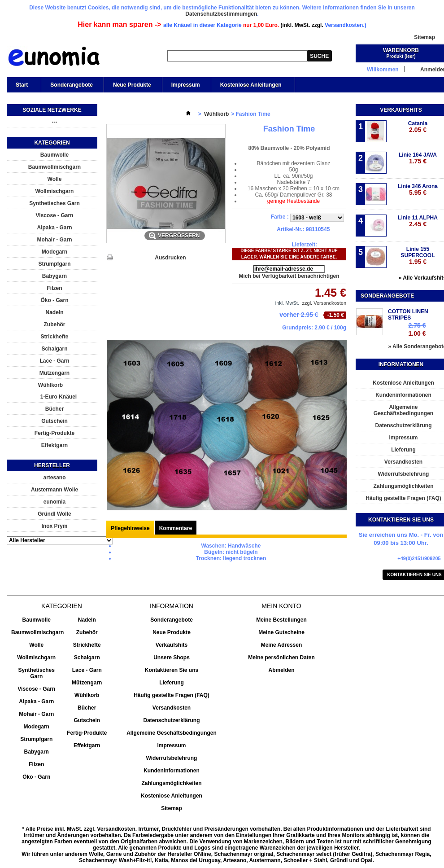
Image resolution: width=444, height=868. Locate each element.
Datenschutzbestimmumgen (221, 14)
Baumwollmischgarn (54, 167)
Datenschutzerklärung (171, 720)
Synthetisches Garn (54, 203)
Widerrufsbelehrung (172, 758)
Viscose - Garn (55, 215)
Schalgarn (54, 349)
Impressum (186, 85)
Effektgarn (54, 445)
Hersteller (52, 465)
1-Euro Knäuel (59, 397)
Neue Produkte (132, 85)
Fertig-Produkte (54, 433)
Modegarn (54, 252)
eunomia (54, 502)
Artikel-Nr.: (290, 229)
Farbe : (281, 217)
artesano (54, 478)
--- (55, 122)
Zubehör (55, 324)
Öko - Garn (54, 300)
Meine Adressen (282, 645)
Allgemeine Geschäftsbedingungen (172, 733)
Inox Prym (54, 526)
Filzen (54, 288)
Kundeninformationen (172, 771)
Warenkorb (401, 50)
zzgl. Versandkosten (324, 303)
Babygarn (54, 276)
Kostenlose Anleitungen (250, 87)
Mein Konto (281, 606)
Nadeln (54, 312)
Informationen (401, 364)
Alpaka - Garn (54, 228)
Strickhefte (54, 337)
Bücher (54, 409)
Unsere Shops (172, 658)
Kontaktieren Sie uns (172, 670)
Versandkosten (172, 708)
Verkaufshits (401, 110)
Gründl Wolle (54, 514)
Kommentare (176, 528)
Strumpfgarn (55, 264)
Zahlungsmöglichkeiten (171, 783)
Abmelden (281, 670)
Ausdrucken (170, 258)
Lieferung (172, 683)
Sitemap (424, 37)
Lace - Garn (54, 361)
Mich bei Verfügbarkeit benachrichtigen (289, 276)
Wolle (55, 179)
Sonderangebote (72, 85)
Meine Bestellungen (281, 620)
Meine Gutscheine (281, 632)
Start (21, 87)
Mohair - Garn (54, 240)
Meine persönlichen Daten (281, 658)
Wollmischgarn (55, 191)
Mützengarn (54, 373)
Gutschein (54, 421)
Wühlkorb (50, 385)
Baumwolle (54, 155)
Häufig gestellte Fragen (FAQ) (172, 695)
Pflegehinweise (130, 528)
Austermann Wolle (54, 490)
